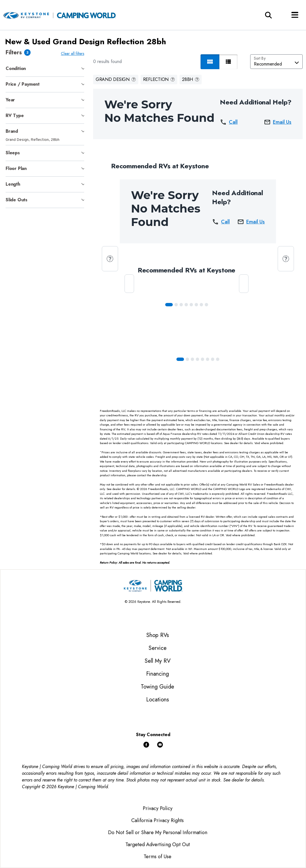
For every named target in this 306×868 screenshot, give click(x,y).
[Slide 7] (207, 305)
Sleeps (13, 153)
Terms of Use (157, 857)
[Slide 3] (187, 305)
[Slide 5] (197, 305)
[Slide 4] (192, 305)
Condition (16, 68)
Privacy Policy (158, 808)
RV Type (15, 116)
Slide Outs (17, 200)
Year (10, 100)
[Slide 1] (177, 305)
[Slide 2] (182, 305)
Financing (157, 674)
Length (13, 184)
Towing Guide (157, 687)
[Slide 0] (170, 305)
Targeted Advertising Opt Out (158, 844)
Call (229, 122)
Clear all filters (74, 53)
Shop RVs (158, 635)
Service (158, 648)
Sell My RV (158, 661)
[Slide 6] (202, 305)
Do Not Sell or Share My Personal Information (158, 832)
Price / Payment (23, 84)
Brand (12, 131)
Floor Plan (16, 168)
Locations (157, 700)
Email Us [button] (278, 122)
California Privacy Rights (157, 820)
